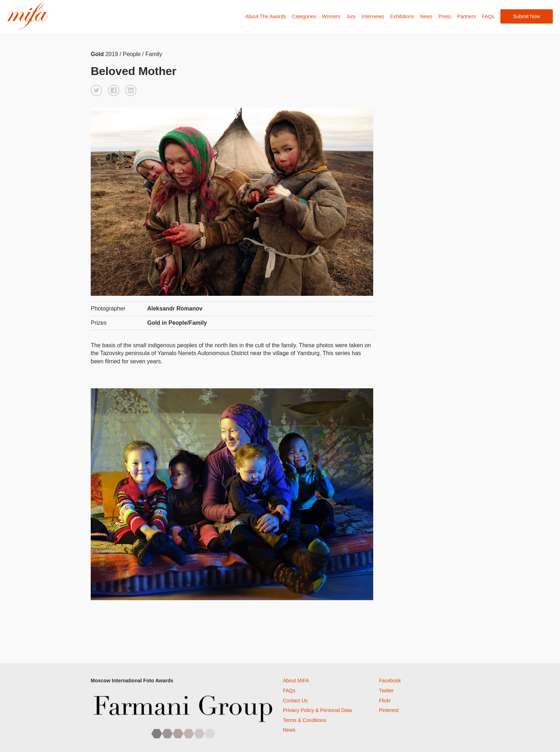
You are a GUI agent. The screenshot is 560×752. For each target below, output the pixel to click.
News (426, 16)
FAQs (488, 16)
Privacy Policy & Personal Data (317, 710)
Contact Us (295, 701)
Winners (331, 16)
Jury (351, 16)
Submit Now (527, 16)
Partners (467, 16)
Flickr (385, 701)
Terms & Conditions (304, 720)
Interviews (373, 16)
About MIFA (296, 681)
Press (445, 16)
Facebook (390, 681)
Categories (304, 16)
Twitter (386, 691)
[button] (96, 90)
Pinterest (389, 710)
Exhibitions (402, 16)
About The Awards (266, 16)
